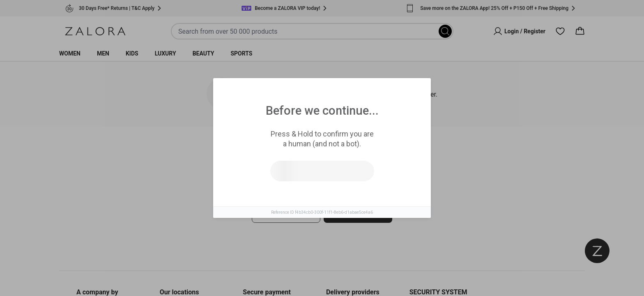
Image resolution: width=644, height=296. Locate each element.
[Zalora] (95, 31)
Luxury (166, 53)
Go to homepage (358, 213)
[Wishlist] (560, 31)
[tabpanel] (322, 205)
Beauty (204, 53)
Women (70, 53)
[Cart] (580, 31)
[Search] (445, 31)
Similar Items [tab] (291, 152)
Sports (241, 53)
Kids (132, 53)
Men (103, 53)
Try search (286, 213)
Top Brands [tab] (356, 153)
